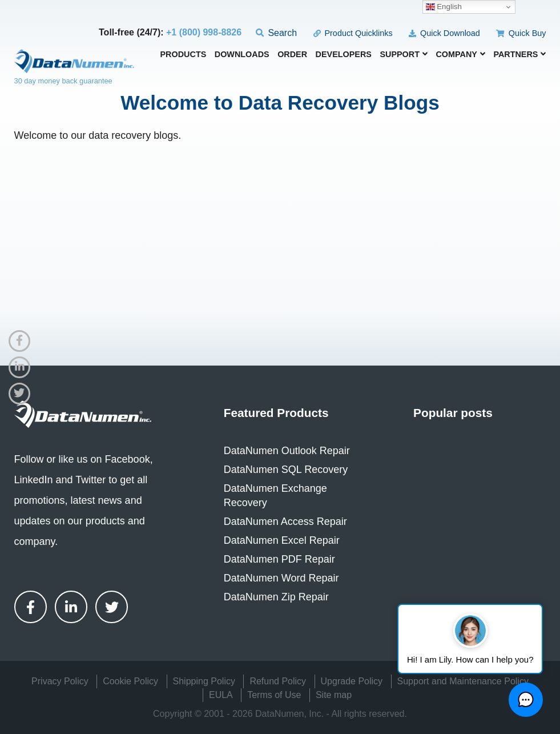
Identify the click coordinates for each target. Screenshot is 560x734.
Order (292, 55)
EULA (221, 695)
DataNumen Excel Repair (282, 540)
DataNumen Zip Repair (276, 597)
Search (277, 33)
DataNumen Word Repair (281, 578)
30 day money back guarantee (63, 81)
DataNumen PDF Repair (279, 559)
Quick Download (444, 33)
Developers (344, 55)
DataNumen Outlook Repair (287, 451)
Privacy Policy (60, 681)
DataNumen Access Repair (285, 522)
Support (404, 54)
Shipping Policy (204, 681)
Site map (334, 695)
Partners (519, 54)
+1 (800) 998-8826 (204, 32)
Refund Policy (278, 681)
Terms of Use (274, 695)
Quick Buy (521, 33)
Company (460, 54)
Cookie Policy (130, 681)
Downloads (242, 55)
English (444, 7)
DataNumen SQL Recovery (286, 470)
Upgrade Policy (352, 681)
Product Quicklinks (353, 33)
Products (184, 55)
